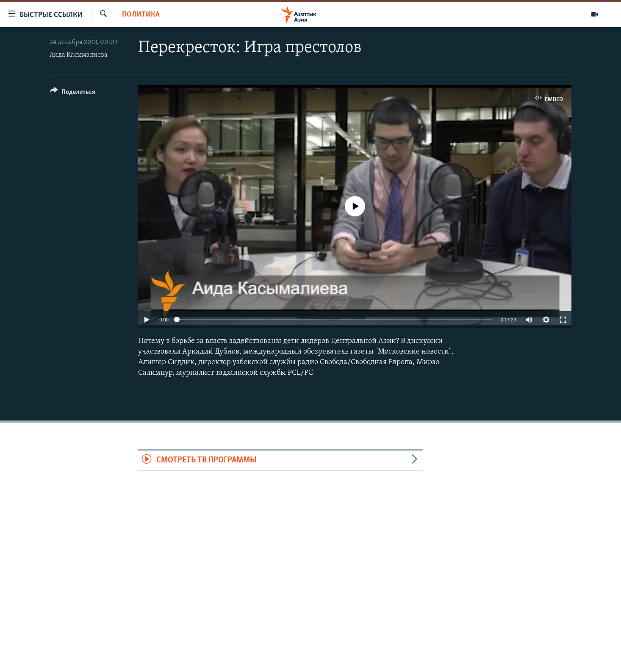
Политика (141, 15)
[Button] (73, 93)
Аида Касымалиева (79, 55)
